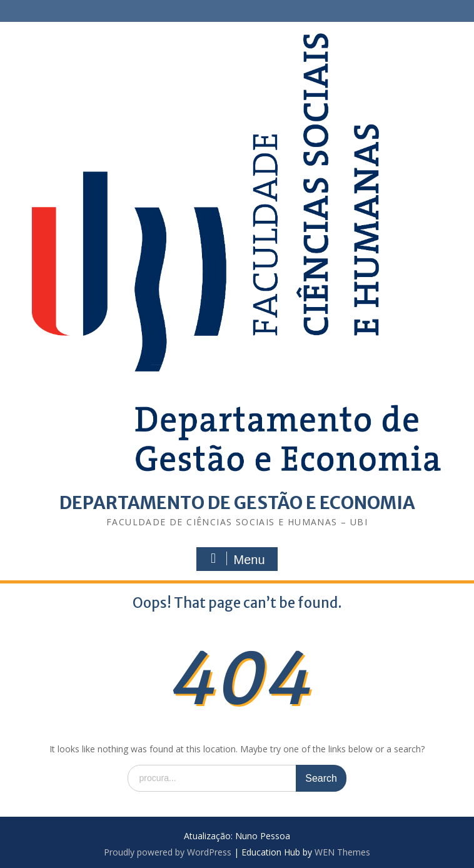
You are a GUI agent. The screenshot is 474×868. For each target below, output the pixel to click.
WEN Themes (342, 852)
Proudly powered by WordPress (168, 852)
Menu (235, 559)
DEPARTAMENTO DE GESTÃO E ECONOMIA (237, 503)
